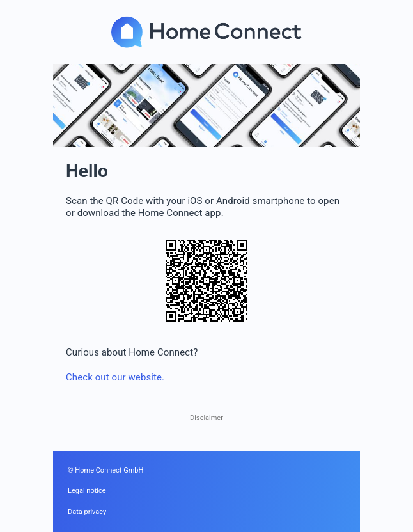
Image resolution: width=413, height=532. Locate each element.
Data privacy (87, 512)
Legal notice (87, 491)
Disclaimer (207, 418)
